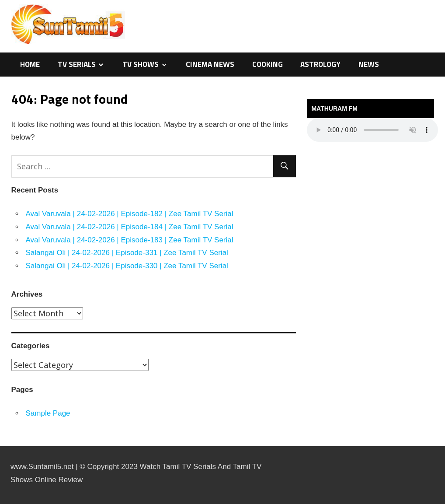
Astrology (320, 64)
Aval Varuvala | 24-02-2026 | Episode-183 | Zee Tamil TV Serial (130, 240)
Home (30, 64)
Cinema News (210, 64)
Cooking (268, 64)
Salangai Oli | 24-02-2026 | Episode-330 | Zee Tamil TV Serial (127, 266)
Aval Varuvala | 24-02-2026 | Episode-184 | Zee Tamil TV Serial (130, 227)
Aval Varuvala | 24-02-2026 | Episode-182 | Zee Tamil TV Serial (130, 214)
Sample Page (48, 413)
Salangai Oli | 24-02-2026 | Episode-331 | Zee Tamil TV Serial (127, 253)
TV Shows (141, 64)
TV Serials (77, 64)
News (369, 64)
